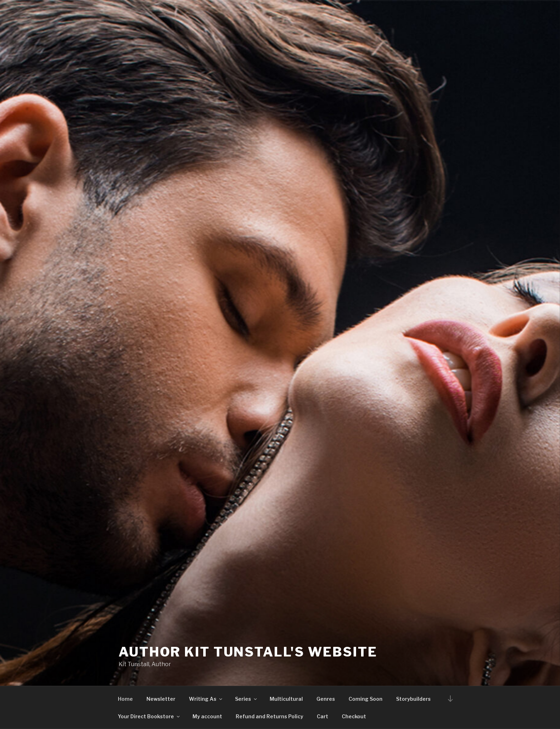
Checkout (354, 716)
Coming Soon (366, 699)
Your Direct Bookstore (149, 716)
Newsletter (161, 699)
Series (246, 699)
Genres (326, 699)
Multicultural (286, 699)
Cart (322, 716)
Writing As (206, 699)
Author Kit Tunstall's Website (248, 652)
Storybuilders (413, 699)
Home (125, 699)
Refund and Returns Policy (269, 716)
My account (207, 716)
